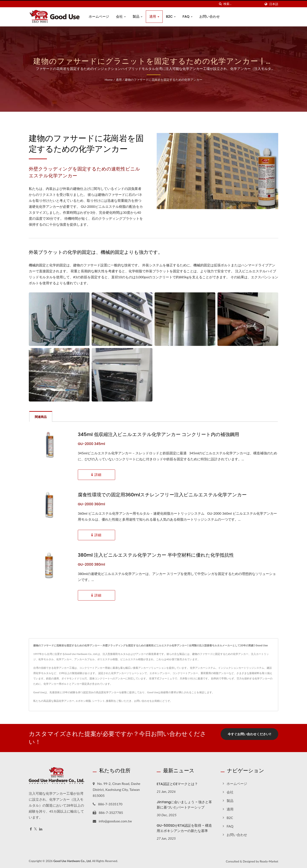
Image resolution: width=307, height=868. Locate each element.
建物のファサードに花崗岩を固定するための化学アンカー (164, 80)
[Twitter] (35, 829)
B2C (171, 17)
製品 (138, 17)
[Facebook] (31, 829)
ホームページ (99, 17)
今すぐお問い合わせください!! (249, 734)
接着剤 (110, 701)
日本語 (274, 4)
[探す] (220, 4)
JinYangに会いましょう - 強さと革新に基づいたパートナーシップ (184, 805)
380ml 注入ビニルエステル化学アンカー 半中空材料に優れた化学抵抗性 (156, 555)
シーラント (98, 701)
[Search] (242, 4)
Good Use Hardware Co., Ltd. (72, 861)
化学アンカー (67, 701)
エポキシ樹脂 (83, 701)
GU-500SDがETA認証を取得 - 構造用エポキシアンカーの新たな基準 (184, 828)
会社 (121, 17)
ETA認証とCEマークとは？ (177, 784)
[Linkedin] (41, 829)
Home (109, 80)
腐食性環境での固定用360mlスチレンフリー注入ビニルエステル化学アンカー (162, 495)
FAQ (187, 17)
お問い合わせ (210, 17)
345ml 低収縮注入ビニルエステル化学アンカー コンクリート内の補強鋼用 (159, 435)
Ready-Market (269, 861)
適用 (154, 17)
